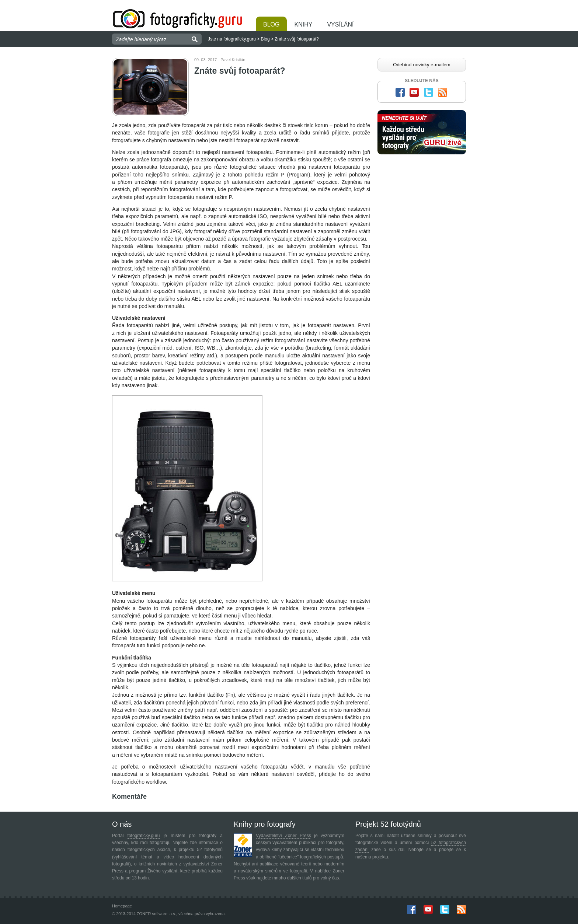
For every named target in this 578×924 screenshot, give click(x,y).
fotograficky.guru (240, 39)
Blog (271, 24)
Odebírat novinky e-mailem (422, 65)
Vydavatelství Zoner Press (283, 836)
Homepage (122, 906)
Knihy (303, 24)
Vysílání (340, 24)
